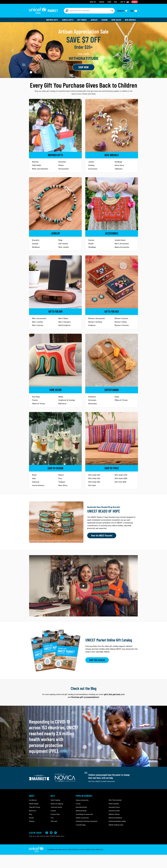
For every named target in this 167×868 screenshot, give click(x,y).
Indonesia (36, 482)
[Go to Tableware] (112, 360)
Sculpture (92, 325)
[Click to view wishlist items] (122, 11)
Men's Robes (63, 319)
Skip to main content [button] (83, 0)
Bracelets (36, 240)
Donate (31, 818)
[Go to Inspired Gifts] (55, 125)
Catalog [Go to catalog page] (102, 2)
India (34, 479)
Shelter (61, 165)
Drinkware (92, 397)
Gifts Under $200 (121, 479)
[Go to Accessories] (112, 204)
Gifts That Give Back (115, 800)
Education (62, 162)
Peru (60, 479)
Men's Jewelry (37, 322)
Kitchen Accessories (82, 818)
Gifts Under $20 (94, 475)
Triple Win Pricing (35, 807)
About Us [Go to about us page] (93, 2)
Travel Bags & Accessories (84, 814)
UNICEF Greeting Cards (116, 825)
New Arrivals (130, 20)
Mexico (61, 475)
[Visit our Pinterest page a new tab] (56, 833)
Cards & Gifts (68, 20)
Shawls (91, 244)
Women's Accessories (97, 319)
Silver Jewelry (63, 247)
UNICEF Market (34, 804)
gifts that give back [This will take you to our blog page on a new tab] (112, 694)
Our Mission (33, 800)
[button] (31, 72)
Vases (117, 397)
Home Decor (116, 20)
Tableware (119, 169)
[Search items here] (87, 11)
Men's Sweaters (64, 322)
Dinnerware (93, 404)
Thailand (62, 482)
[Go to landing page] (83, 50)
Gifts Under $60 (94, 482)
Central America (38, 485)
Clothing (91, 165)
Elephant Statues (114, 814)
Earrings (35, 244)
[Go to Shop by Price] (112, 438)
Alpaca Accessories (122, 247)
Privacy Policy (55, 814)
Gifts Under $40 (94, 479)
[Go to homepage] (43, 11)
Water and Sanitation (40, 169)
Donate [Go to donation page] (135, 2)
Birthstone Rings (81, 811)
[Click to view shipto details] (125, 2)
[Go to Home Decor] (55, 360)
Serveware (92, 400)
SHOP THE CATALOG (97, 660)
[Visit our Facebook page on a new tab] (47, 833)
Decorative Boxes (81, 807)
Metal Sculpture (64, 325)
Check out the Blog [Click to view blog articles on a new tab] (84, 688)
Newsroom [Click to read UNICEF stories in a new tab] (33, 811)
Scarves (91, 240)
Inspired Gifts (52, 20)
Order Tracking (55, 800)
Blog (31, 814)
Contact (53, 811)
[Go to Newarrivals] (112, 125)
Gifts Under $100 (121, 475)
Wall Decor (62, 404)
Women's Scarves (121, 319)
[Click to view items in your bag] (134, 11)
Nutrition (35, 162)
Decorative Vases (114, 807)
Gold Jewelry (63, 244)
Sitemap (32, 821)
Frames (35, 400)
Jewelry (94, 20)
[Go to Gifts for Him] (55, 282)
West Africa (63, 485)
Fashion (104, 20)
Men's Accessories (122, 244)
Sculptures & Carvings (67, 400)
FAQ (52, 818)
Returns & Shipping (57, 804)
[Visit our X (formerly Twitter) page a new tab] (51, 833)
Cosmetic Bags (81, 825)
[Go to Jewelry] (55, 204)
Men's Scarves (38, 325)
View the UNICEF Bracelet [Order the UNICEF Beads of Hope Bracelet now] (102, 535)
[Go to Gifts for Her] (112, 282)
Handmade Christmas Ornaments (87, 821)
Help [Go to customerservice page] (116, 2)
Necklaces (36, 247)
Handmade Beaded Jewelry (117, 821)
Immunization (64, 169)
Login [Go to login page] (109, 2)
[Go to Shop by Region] (55, 438)
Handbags (118, 162)
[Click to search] (112, 11)
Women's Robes (121, 322)
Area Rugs (36, 397)
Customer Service (56, 807)
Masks (61, 397)
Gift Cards (92, 485)
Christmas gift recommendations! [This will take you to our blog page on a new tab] (85, 697)
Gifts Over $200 (120, 482)
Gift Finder (82, 20)
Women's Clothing (95, 322)
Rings (60, 240)
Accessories (93, 169)
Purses (78, 804)
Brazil (34, 475)
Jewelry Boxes (120, 240)
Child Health (37, 165)
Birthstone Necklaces (115, 818)
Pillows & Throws (39, 404)
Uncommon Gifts (114, 811)
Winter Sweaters (114, 804)
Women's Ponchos (122, 325)
